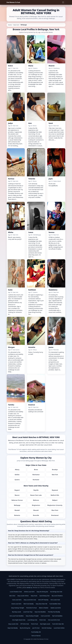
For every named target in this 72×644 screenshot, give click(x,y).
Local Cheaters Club (16, 592)
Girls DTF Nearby (43, 600)
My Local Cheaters (57, 596)
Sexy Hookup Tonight (32, 616)
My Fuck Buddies (57, 616)
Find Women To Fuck (13, 2)
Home (10, 25)
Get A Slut (12, 596)
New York (16, 25)
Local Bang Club (32, 620)
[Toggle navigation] (63, 2)
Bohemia (17, 515)
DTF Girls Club (25, 624)
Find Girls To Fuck (31, 608)
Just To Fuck (36, 628)
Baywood (55, 490)
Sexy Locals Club (13, 624)
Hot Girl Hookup (47, 628)
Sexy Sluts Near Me (42, 604)
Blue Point (55, 510)
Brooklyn (55, 470)
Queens (17, 480)
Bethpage (17, 505)
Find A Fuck (35, 624)
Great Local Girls (16, 604)
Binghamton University (55, 505)
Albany (17, 470)
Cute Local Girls (17, 600)
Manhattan (36, 475)
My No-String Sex (25, 628)
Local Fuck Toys (28, 612)
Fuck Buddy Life (36, 632)
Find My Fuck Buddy (54, 612)
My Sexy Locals (16, 612)
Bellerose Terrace (17, 500)
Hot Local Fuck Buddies (17, 616)
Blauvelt (36, 510)
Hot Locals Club (55, 600)
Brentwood (55, 515)
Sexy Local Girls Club (30, 600)
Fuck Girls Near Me (58, 624)
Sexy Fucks (34, 596)
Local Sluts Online (59, 628)
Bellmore (36, 500)
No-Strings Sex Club (56, 592)
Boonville (36, 515)
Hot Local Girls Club (54, 620)
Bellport (55, 500)
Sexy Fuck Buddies (40, 612)
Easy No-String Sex (42, 592)
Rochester (36, 480)
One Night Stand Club (19, 620)
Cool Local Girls (45, 616)
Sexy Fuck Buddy (13, 628)
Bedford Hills (55, 495)
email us (29, 588)
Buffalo (17, 475)
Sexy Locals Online (23, 596)
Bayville (36, 490)
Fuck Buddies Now (55, 604)
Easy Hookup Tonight (18, 608)
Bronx (36, 470)
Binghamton (36, 505)
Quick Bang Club (45, 596)
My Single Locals (45, 624)
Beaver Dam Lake (36, 495)
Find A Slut (43, 620)
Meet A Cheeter (44, 608)
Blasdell (17, 510)
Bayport (17, 490)
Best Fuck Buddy (29, 604)
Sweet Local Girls (56, 608)
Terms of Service (36, 636)
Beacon (17, 495)
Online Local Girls (29, 592)
